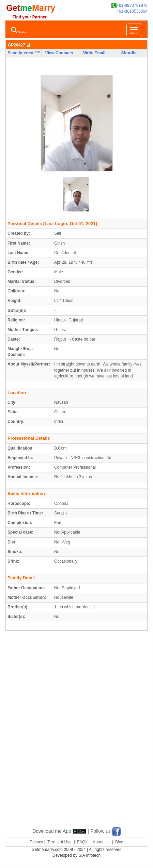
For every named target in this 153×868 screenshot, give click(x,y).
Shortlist (130, 53)
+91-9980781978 (129, 6)
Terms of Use (59, 842)
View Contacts (59, 53)
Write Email (94, 53)
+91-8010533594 (132, 11)
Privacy (36, 842)
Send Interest (24, 53)
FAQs (82, 842)
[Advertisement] (76, 737)
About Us (101, 842)
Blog (119, 842)
